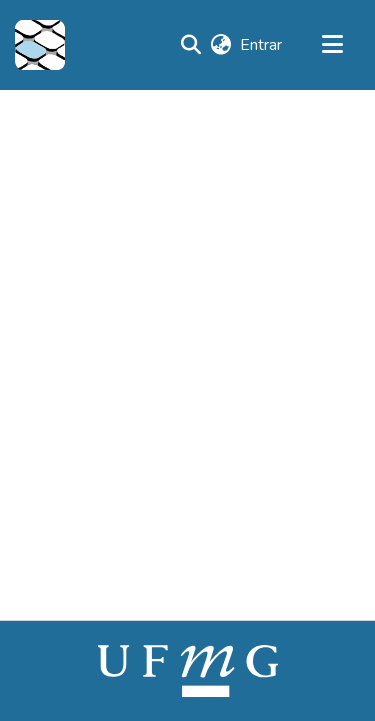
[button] (40, 45)
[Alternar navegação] (332, 45)
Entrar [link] (262, 45)
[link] (188, 670)
